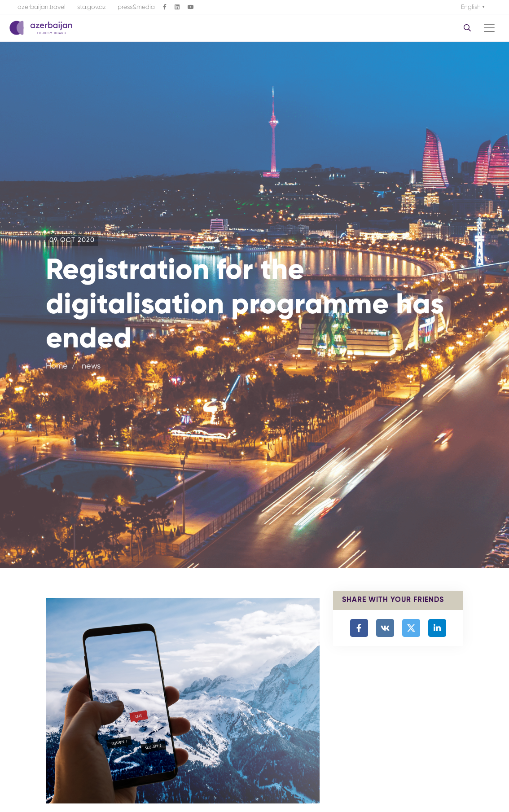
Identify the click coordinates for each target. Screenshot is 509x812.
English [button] (472, 7)
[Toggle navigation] (489, 28)
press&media (136, 7)
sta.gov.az (92, 7)
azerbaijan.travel (42, 7)
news (90, 366)
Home (57, 366)
